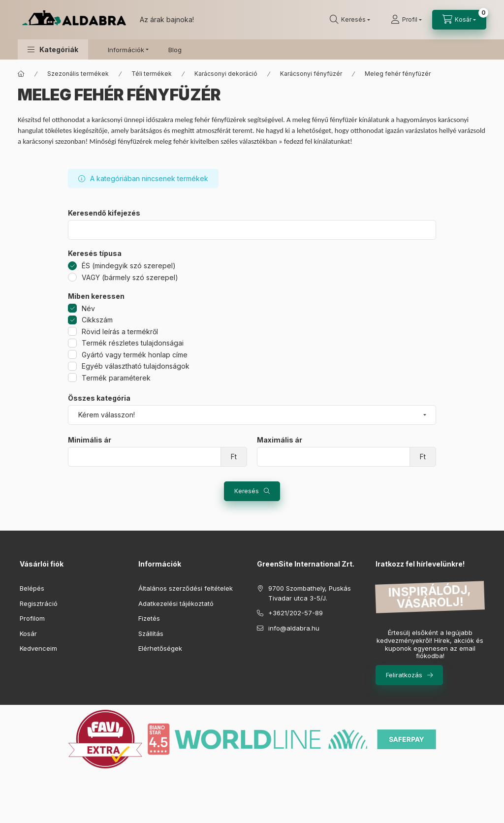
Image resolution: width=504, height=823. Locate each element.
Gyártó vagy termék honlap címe (135, 355)
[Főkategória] (21, 74)
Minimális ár (90, 440)
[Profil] (406, 20)
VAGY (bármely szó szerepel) (130, 277)
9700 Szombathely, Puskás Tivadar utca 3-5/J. (310, 593)
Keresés (247, 491)
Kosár (28, 633)
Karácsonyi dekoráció (226, 74)
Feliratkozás (404, 675)
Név (88, 308)
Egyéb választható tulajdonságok (136, 366)
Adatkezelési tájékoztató (176, 603)
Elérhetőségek (160, 648)
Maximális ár (280, 440)
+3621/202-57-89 (296, 613)
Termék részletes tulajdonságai (133, 343)
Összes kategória (99, 398)
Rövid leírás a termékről (120, 332)
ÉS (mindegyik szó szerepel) (129, 266)
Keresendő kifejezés (104, 213)
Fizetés (149, 618)
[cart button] (459, 20)
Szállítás (151, 633)
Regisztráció (39, 603)
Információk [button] (126, 50)
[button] (53, 49)
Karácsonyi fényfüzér (311, 74)
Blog (175, 50)
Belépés (32, 588)
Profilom (32, 618)
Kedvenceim (38, 648)
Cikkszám (97, 320)
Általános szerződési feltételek (186, 588)
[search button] (350, 20)
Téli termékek (152, 74)
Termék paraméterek (116, 378)
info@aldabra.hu (294, 628)
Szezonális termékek (78, 74)
